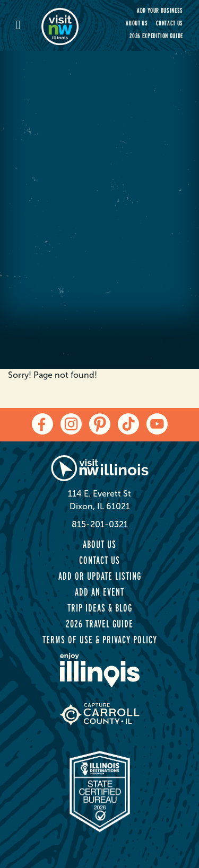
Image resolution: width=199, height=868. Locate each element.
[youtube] (157, 424)
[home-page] (67, 25)
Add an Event (99, 592)
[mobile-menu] (29, 26)
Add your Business (160, 10)
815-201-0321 (100, 524)
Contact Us (170, 23)
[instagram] (71, 424)
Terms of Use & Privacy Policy (100, 640)
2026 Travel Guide (99, 624)
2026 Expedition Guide (156, 36)
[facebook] (42, 424)
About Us (137, 23)
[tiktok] (128, 424)
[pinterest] (100, 424)
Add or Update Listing (100, 576)
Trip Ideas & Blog (100, 608)
